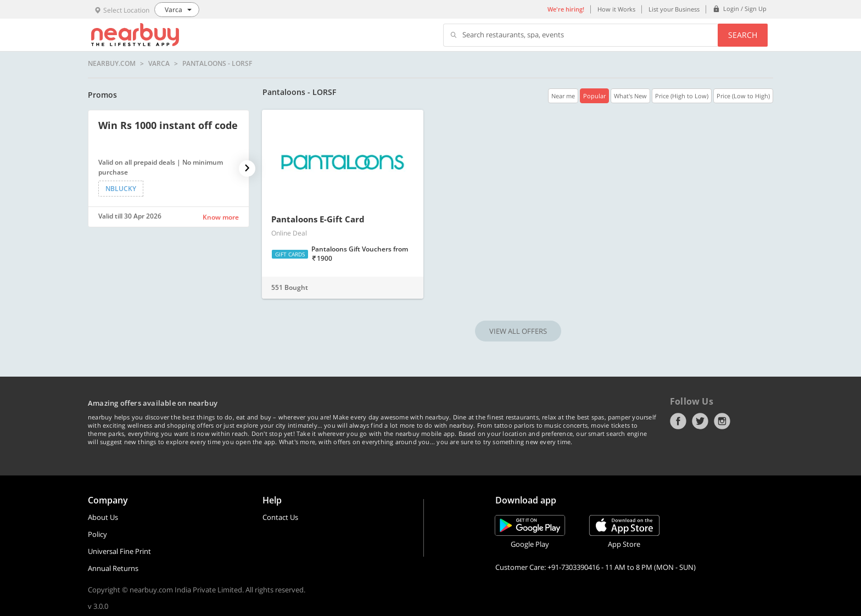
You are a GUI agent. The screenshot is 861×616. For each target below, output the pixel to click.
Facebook (678, 421)
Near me (563, 96)
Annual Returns (113, 568)
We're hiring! (566, 9)
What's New (630, 96)
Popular (594, 96)
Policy (97, 534)
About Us (103, 517)
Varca (159, 64)
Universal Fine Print (119, 551)
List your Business (674, 9)
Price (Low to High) (743, 96)
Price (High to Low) (682, 96)
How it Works (616, 9)
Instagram (722, 421)
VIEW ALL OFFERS (518, 331)
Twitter (700, 421)
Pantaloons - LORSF (217, 64)
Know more (221, 217)
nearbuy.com (112, 64)
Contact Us (280, 517)
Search (743, 35)
